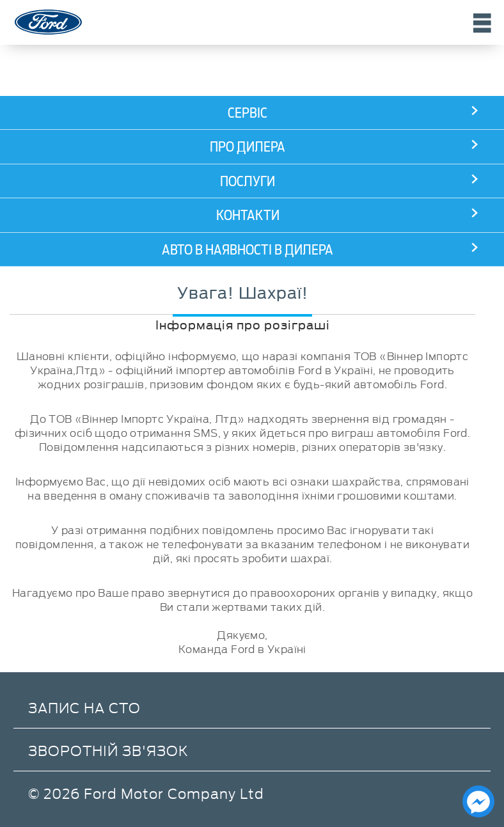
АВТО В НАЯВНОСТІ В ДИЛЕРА (248, 250)
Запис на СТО (84, 707)
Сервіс (248, 113)
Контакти (248, 215)
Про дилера (248, 147)
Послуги (248, 181)
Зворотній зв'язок (108, 750)
